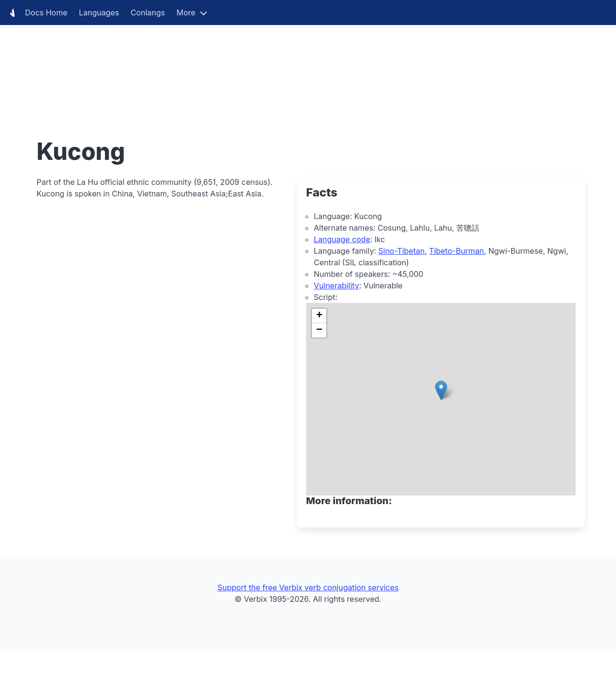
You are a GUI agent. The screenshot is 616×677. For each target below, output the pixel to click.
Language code (342, 239)
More (186, 13)
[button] (441, 390)
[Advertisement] (289, 67)
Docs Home (37, 13)
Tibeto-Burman (457, 251)
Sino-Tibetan (401, 251)
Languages (99, 13)
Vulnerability (336, 286)
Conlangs (148, 13)
